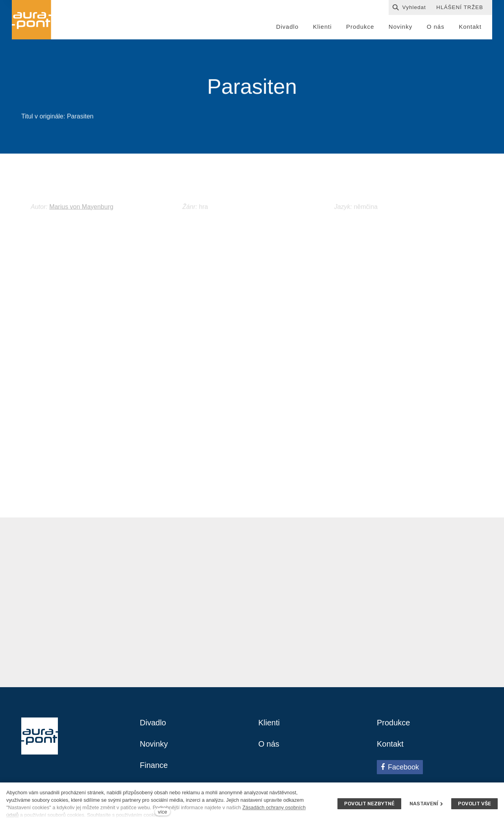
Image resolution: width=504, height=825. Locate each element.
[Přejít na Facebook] (400, 767)
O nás (269, 744)
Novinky (154, 744)
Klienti (269, 723)
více (162, 812)
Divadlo (153, 723)
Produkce (394, 723)
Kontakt (390, 744)
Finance (154, 765)
